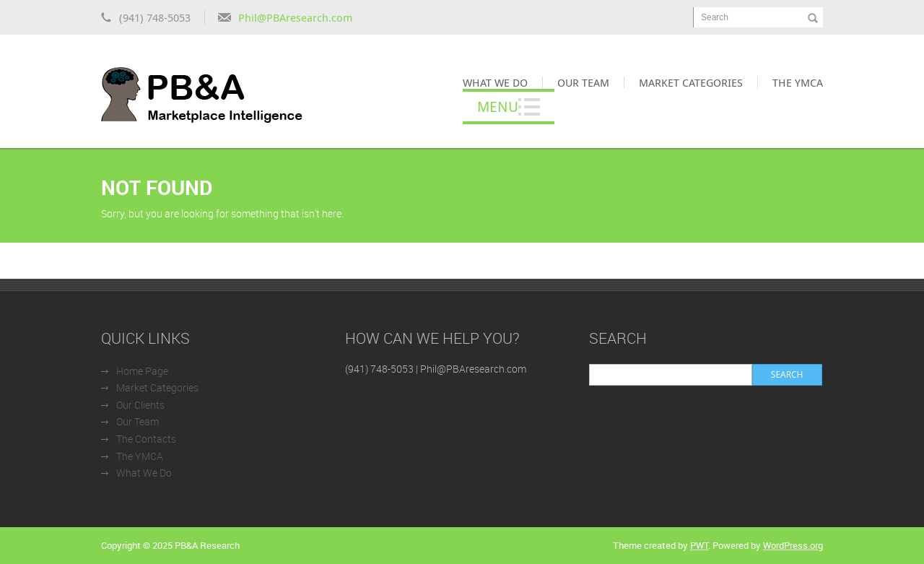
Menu (498, 107)
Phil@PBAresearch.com (295, 17)
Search (715, 17)
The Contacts (146, 439)
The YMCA (798, 82)
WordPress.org (793, 545)
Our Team (583, 82)
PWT (699, 545)
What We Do (495, 82)
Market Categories (691, 82)
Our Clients (140, 405)
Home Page (142, 371)
